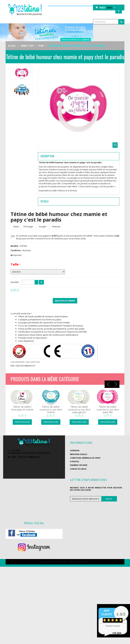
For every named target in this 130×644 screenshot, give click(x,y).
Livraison (75, 451)
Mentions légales (79, 454)
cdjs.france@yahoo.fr (29, 457)
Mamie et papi (27, 46)
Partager (28, 227)
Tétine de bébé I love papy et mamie (22, 408)
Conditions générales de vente (85, 458)
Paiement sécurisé (79, 465)
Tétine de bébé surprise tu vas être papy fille (108, 409)
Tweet (16, 227)
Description (47, 156)
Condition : (16, 250)
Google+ (42, 227)
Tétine (41, 46)
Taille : (15, 264)
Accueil (12, 46)
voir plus (117, 633)
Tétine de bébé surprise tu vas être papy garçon (79, 409)
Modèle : (15, 246)
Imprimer (17, 255)
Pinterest (56, 227)
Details (45, 201)
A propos (74, 462)
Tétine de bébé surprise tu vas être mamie (51, 409)
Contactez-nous (78, 469)
